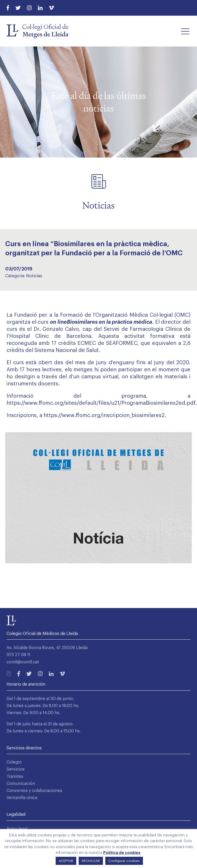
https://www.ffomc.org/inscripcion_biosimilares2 (104, 415)
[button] (185, 31)
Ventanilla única (22, 798)
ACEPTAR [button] (66, 861)
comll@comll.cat (23, 662)
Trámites (15, 777)
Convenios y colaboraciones (34, 791)
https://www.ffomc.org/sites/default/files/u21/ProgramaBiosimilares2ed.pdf (101, 403)
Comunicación (21, 784)
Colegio (14, 762)
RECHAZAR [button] (91, 861)
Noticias (34, 276)
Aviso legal (17, 829)
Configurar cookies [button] (124, 861)
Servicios (16, 769)
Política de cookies (122, 853)
